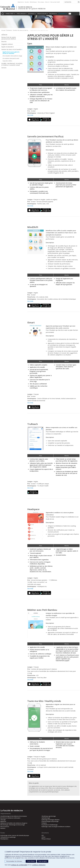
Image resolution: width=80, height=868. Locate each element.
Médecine (3, 821)
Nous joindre (70, 14)
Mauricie (53, 14)
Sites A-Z (47, 2)
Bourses (4, 42)
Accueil (3, 14)
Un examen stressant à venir (11, 58)
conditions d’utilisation (39, 865)
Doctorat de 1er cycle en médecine (32, 9)
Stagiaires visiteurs (7, 44)
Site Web (30, 115)
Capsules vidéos (7, 61)
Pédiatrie (44, 823)
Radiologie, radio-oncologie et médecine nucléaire (56, 827)
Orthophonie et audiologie (8, 837)
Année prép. (10, 14)
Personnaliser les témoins (15, 861)
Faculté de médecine (25, 7)
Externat (31, 14)
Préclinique (21, 14)
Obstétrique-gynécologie (49, 816)
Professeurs (42, 14)
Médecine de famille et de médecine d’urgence (14, 823)
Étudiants (62, 14)
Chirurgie (3, 820)
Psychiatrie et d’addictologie (50, 825)
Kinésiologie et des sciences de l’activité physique (15, 835)
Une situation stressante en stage (12, 56)
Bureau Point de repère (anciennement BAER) (9, 38)
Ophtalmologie (46, 818)
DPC (43, 835)
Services (4, 68)
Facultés (27, 2)
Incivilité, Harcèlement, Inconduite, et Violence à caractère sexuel (12, 64)
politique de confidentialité (19, 865)
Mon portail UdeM (55, 2)
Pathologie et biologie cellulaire (51, 820)
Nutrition (3, 828)
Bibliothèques (33, 2)
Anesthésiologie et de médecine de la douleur (14, 816)
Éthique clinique (46, 839)
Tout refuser (31, 861)
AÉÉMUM (4, 35)
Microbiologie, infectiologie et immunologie (13, 825)
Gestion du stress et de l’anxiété (21, 30)
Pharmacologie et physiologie (50, 821)
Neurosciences (5, 827)
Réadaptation (4, 839)
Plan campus (41, 2)
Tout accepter (43, 861)
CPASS (43, 837)
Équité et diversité (7, 47)
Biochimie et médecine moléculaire (10, 818)
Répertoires (21, 2)
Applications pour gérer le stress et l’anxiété (11, 53)
